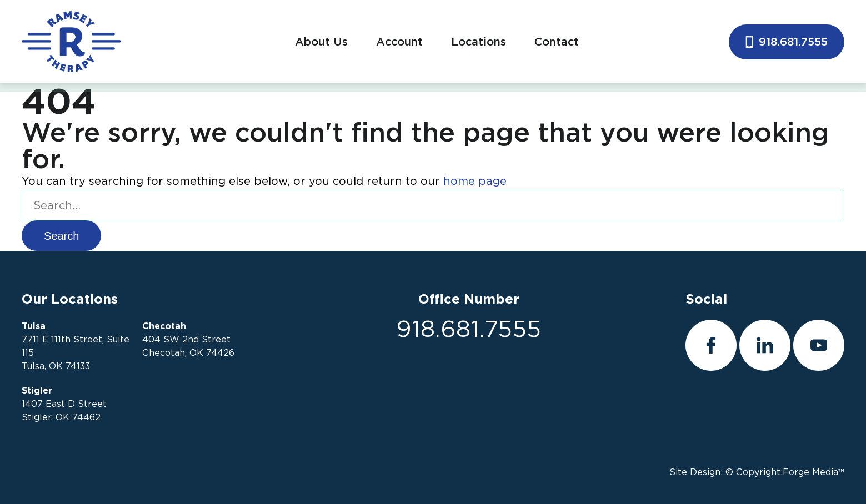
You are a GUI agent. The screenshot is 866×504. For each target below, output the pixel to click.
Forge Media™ (814, 472)
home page (475, 181)
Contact (557, 42)
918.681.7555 (787, 42)
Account (399, 42)
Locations (479, 42)
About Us (321, 42)
